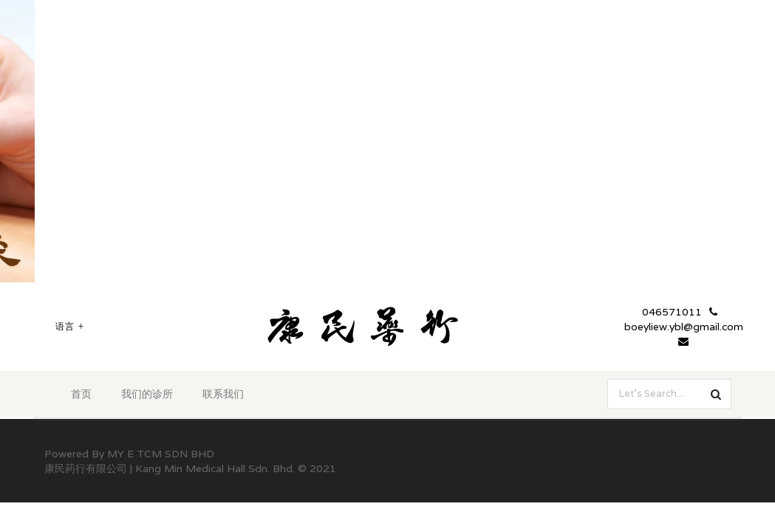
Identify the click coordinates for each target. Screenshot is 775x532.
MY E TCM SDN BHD (161, 454)
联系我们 (223, 394)
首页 (81, 394)
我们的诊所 (147, 394)
